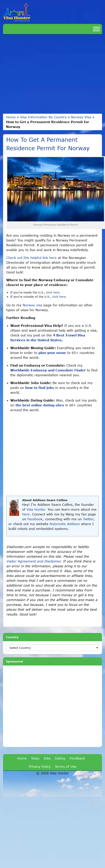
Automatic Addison (65, 524)
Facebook (35, 519)
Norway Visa (81, 117)
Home (11, 117)
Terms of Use (66, 766)
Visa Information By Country (43, 117)
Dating (60, 758)
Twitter (88, 519)
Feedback (77, 758)
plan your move (52, 353)
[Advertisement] (38, 74)
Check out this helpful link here (31, 258)
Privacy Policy (40, 766)
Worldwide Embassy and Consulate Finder (48, 370)
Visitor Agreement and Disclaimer (33, 561)
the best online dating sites (40, 405)
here (26, 514)
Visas (35, 758)
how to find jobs (40, 388)
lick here (54, 292)
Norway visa (32, 305)
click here (59, 297)
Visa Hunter (36, 509)
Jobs (47, 758)
